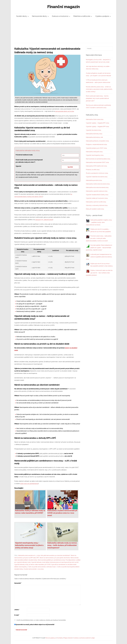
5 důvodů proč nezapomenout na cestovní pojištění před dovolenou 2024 (99, 257)
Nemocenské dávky (40, 16)
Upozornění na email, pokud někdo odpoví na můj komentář (34, 625)
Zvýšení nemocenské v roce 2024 (34, 569)
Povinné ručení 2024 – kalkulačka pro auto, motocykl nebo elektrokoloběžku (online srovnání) (99, 238)
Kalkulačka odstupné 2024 (94, 152)
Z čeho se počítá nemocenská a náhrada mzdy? (42, 567)
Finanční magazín (63, 7)
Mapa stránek (68, 638)
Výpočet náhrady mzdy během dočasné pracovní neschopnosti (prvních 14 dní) (55, 562)
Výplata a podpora (103, 16)
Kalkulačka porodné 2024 (94, 180)
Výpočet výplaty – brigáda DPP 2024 (97, 126)
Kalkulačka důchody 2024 (94, 134)
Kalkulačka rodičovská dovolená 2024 (98, 184)
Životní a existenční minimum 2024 (97, 173)
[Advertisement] (63, 31)
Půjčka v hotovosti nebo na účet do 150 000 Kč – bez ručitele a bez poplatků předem (99, 273)
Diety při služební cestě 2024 (95, 209)
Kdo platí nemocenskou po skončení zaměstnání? (55, 555)
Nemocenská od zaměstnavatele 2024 (98, 159)
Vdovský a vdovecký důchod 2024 (97, 205)
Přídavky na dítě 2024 (93, 170)
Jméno (17, 610)
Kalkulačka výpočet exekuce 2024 (97, 191)
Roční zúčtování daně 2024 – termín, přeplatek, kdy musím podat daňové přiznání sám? (97, 98)
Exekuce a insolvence (61, 16)
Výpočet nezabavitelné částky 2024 (97, 195)
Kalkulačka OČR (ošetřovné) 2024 (96, 166)
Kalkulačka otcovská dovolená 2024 (97, 187)
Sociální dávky (23, 16)
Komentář (18, 583)
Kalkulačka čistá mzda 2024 (95, 119)
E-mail (17, 615)
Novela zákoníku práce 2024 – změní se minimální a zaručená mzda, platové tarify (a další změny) (99, 89)
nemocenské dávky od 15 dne (65, 111)
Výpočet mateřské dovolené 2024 (97, 177)
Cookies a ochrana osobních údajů (84, 638)
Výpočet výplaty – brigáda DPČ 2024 (97, 123)
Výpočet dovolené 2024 (93, 130)
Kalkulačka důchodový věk (94, 137)
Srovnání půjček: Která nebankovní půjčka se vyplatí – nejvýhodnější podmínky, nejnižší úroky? (99, 248)
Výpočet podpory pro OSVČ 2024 (96, 148)
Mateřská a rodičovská (83, 16)
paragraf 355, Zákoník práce (44, 220)
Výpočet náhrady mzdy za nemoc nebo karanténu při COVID (32, 565)
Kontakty (60, 638)
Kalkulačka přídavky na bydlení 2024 (97, 141)
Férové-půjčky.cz (51, 638)
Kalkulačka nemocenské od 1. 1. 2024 (29, 555)
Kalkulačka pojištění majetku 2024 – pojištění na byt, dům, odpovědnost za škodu (99, 222)
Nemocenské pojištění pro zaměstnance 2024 (51, 560)
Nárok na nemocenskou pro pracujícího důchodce (55, 558)
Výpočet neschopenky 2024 (95, 155)
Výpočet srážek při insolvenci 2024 (97, 198)
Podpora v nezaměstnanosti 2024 (96, 144)
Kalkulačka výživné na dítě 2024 (96, 202)
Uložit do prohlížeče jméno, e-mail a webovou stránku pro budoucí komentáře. (41, 620)
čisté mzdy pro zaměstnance (29, 484)
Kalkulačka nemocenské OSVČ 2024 (97, 162)
